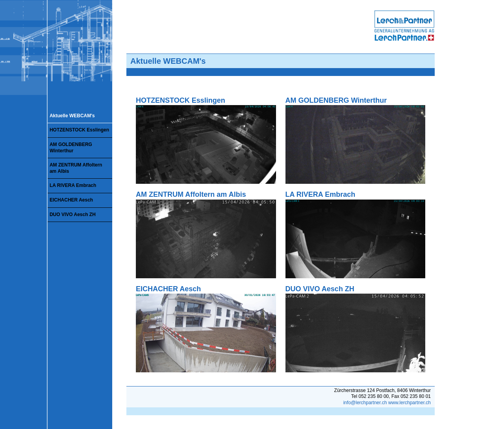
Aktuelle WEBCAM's (72, 116)
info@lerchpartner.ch (365, 403)
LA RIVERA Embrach (73, 185)
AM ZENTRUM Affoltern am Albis (76, 168)
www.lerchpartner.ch (409, 403)
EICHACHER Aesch (71, 200)
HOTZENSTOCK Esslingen (79, 130)
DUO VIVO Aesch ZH (73, 214)
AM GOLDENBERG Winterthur (71, 148)
